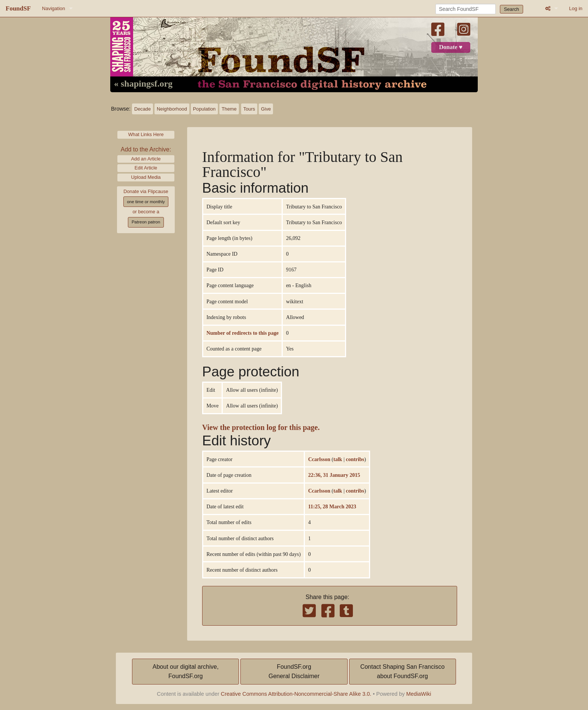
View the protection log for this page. (261, 428)
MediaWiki (418, 694)
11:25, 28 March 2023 (332, 506)
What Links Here (146, 134)
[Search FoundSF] (466, 9)
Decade (142, 109)
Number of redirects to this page (242, 333)
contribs (355, 459)
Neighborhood (172, 109)
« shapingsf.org (143, 84)
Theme (229, 109)
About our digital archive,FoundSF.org (186, 672)
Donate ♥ (451, 47)
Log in (576, 8)
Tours (249, 109)
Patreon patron (146, 222)
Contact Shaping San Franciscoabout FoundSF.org (403, 672)
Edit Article (146, 168)
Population (204, 109)
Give (266, 109)
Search (512, 9)
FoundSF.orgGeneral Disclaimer (294, 672)
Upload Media (146, 177)
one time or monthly (146, 202)
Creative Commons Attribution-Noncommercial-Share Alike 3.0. (296, 694)
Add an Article (146, 159)
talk (338, 459)
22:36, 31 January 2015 (334, 475)
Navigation (53, 8)
